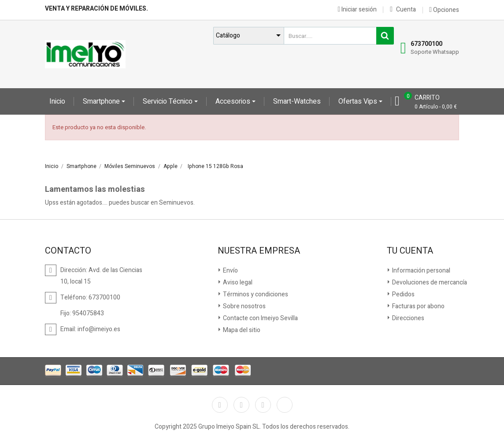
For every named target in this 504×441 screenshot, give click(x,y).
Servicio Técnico (169, 101)
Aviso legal (237, 282)
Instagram (263, 405)
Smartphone (102, 101)
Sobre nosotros (244, 306)
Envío (230, 271)
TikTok (285, 405)
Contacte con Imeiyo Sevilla (260, 318)
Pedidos (403, 294)
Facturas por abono (418, 306)
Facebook (220, 405)
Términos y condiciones (255, 294)
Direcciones (408, 318)
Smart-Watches (297, 101)
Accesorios (234, 101)
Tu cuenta (410, 251)
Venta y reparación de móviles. (96, 9)
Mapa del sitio (241, 330)
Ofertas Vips (359, 101)
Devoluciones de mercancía (429, 282)
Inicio (57, 101)
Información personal (421, 271)
